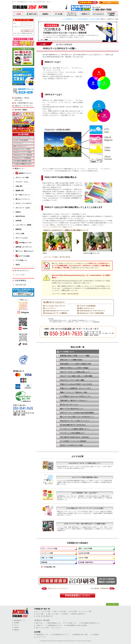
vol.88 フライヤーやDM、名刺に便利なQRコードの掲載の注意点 (85, 524)
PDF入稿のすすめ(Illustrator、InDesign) (74, 437)
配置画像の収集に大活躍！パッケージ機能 (75, 356)
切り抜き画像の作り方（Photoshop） (73, 425)
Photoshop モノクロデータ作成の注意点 (92, 313)
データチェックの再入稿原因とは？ (72, 433)
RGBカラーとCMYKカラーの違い (72, 445)
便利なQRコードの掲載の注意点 (71, 360)
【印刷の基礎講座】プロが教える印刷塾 (88, 19)
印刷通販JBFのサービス (54, 625)
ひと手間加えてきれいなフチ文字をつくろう (75, 396)
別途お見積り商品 (21, 285)
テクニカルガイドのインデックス (55, 306)
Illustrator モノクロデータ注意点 (22, 152)
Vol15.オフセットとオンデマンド (58, 588)
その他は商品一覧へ (50, 567)
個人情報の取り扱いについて (60, 635)
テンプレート (72, 14)
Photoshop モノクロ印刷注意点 (22, 158)
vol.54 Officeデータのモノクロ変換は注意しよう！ (85, 463)
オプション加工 (20, 275)
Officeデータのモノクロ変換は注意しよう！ (75, 372)
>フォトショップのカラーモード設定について (57, 227)
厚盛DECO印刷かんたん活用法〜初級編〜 (75, 368)
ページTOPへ (112, 604)
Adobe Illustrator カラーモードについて (57, 311)
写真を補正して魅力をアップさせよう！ (74, 400)
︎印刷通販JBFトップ (19, 620)
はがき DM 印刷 (84, 553)
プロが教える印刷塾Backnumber (22, 164)
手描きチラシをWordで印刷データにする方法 (76, 384)
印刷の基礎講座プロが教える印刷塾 (75, 625)
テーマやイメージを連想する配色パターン (75, 429)
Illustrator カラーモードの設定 (22, 149)
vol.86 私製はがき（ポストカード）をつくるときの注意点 (85, 508)
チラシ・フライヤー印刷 (49, 549)
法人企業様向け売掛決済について (90, 623)
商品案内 (45, 14)
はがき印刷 (73, 612)
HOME (19, 14)
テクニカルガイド (98, 14)
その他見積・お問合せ (112, 14)
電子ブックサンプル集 (41, 628)
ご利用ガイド (85, 14)
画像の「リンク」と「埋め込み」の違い (74, 392)
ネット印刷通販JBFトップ (69, 19)
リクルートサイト (40, 637)
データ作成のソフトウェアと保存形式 (73, 441)
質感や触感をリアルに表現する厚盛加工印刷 (75, 364)
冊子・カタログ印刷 (86, 549)
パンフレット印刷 (47, 553)
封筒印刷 (44, 562)
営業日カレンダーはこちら (24, 106)
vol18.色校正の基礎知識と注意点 (22, 161)
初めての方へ (33, 14)
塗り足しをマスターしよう (69, 405)
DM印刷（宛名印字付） (87, 562)
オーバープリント (51, 308)
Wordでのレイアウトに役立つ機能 (72, 380)
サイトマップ (56, 628)
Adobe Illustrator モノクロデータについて (92, 311)
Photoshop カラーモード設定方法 (23, 155)
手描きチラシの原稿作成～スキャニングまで (75, 388)
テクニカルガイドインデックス (22, 137)
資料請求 (16, 630)
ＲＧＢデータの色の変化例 (87, 306)
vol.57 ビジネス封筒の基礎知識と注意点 (85, 477)
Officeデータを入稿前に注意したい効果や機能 (76, 376)
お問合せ (16, 628)
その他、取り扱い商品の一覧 (43, 616)
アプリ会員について (70, 623)
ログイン (16, 625)
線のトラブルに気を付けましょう (72, 409)
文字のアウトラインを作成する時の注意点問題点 (77, 413)
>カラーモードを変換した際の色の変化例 (57, 257)
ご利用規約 (95, 635)
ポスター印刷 (83, 558)
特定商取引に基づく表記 (80, 635)
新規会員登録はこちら (54, 623)
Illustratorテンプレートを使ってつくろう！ (75, 421)
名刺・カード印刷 (47, 558)
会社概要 (16, 623)
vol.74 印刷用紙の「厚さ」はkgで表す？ (85, 493)
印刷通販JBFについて (41, 635)
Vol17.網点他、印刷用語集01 (100, 588)
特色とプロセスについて (87, 308)
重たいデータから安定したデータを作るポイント (77, 417)
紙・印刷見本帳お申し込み (24, 103)
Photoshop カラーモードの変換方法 (56, 313)
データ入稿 (59, 14)
